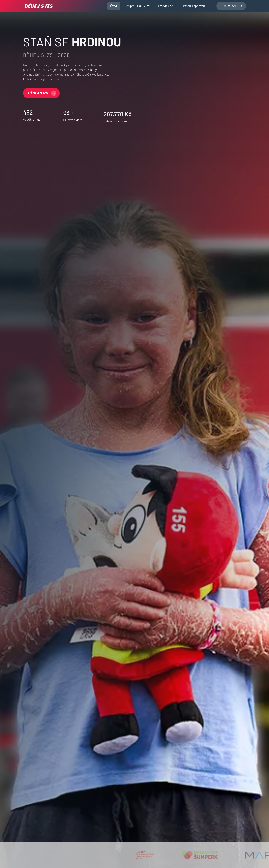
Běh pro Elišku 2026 (138, 6)
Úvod (114, 6)
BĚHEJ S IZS (39, 6)
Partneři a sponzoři (193, 6)
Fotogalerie (166, 6)
